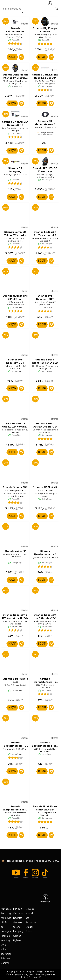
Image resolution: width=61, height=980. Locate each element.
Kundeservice (8, 909)
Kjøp (12, 57)
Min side (18, 909)
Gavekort (18, 922)
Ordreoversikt (21, 913)
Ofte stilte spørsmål (6, 949)
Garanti (5, 963)
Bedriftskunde (21, 918)
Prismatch (6, 958)
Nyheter (18, 940)
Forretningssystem (16, 974)
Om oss (30, 909)
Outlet (17, 936)
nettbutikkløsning (37, 974)
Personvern (32, 922)
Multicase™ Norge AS (31, 977)
